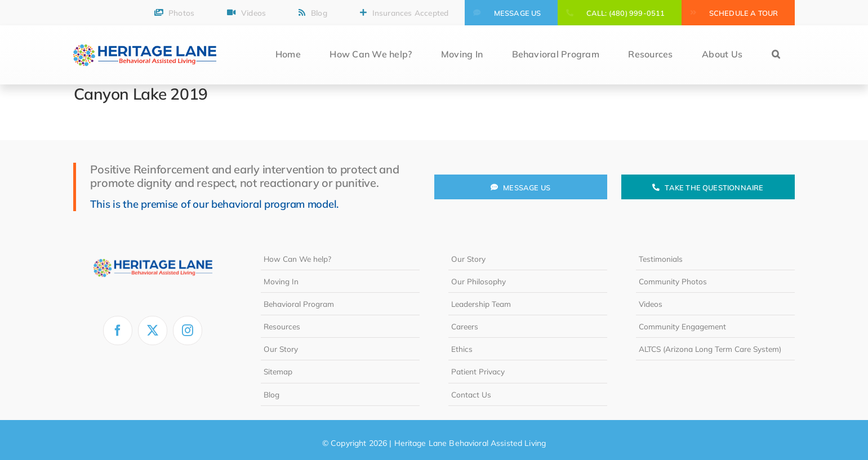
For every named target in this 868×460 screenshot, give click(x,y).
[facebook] (118, 331)
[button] (776, 55)
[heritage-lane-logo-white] (153, 252)
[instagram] (188, 331)
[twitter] (153, 331)
